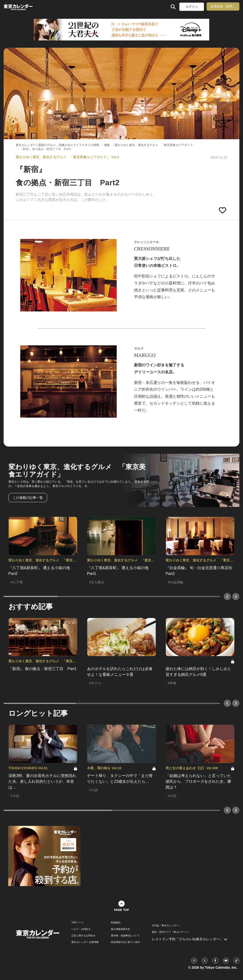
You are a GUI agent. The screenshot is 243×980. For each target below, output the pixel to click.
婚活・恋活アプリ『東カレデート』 (171, 932)
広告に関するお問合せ (83, 936)
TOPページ (77, 923)
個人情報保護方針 (121, 929)
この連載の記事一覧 (28, 498)
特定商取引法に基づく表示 (125, 942)
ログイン (192, 7)
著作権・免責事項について (125, 936)
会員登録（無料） (223, 6)
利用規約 (116, 923)
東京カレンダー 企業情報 (85, 942)
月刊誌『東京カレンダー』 (166, 926)
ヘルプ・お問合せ (81, 929)
